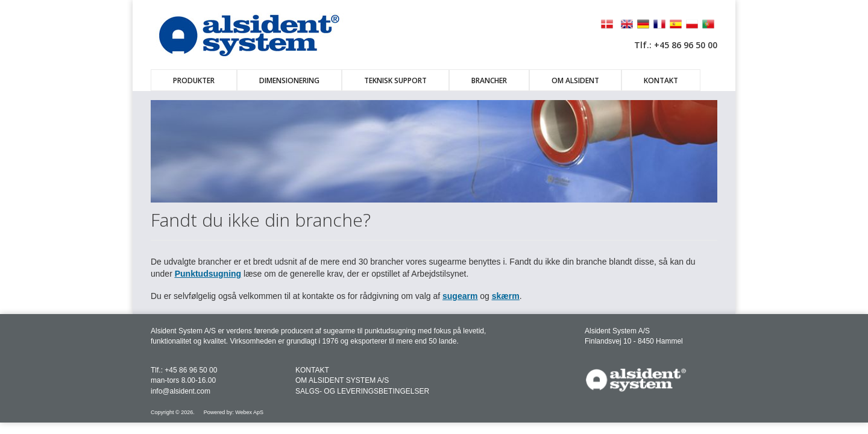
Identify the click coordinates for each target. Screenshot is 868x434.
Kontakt (661, 80)
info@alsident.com (181, 391)
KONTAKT (312, 370)
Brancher (489, 80)
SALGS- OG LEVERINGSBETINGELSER (362, 391)
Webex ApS (249, 412)
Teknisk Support (395, 80)
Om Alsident (575, 80)
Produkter (194, 80)
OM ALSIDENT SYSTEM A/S (342, 380)
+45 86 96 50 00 (191, 370)
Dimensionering (289, 80)
